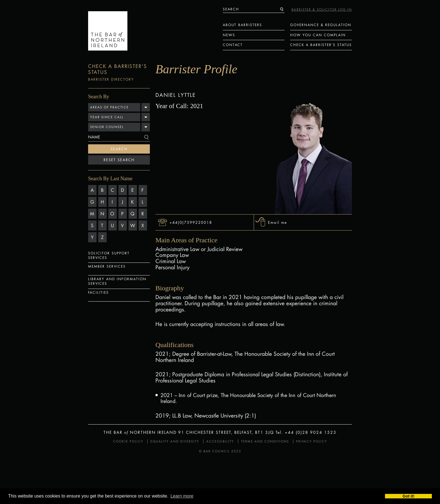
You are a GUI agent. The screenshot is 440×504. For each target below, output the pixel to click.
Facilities (98, 292)
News (229, 35)
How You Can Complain (318, 35)
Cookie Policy (128, 441)
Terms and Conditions (265, 441)
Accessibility (220, 441)
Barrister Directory (111, 79)
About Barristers (242, 25)
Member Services (107, 266)
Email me (278, 222)
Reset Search (119, 160)
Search (119, 149)
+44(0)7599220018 (191, 222)
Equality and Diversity (175, 441)
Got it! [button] (409, 496)
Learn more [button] (182, 496)
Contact (233, 45)
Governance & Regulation (321, 25)
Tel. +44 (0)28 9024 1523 (306, 432)
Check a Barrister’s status (321, 45)
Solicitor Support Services (109, 255)
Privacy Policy (312, 441)
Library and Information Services (117, 281)
